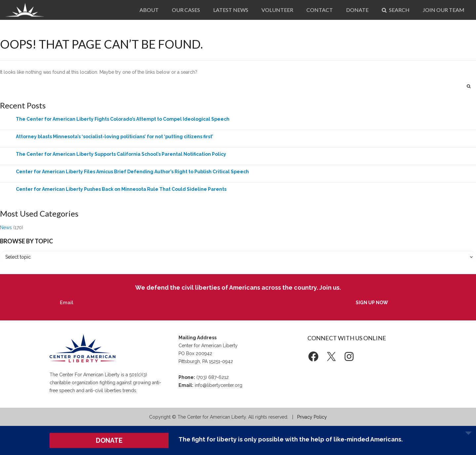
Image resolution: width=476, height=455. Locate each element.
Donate (357, 10)
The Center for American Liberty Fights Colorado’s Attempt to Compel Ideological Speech (123, 119)
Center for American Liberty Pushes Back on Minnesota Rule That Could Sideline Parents (121, 189)
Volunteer (277, 10)
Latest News (231, 10)
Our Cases (186, 10)
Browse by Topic (26, 241)
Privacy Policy (312, 417)
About (149, 10)
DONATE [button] (109, 440)
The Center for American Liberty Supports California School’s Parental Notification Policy (121, 154)
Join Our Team (444, 10)
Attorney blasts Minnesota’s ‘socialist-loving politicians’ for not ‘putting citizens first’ (115, 137)
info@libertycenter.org (218, 385)
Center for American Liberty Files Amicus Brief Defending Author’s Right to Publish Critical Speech (132, 172)
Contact (320, 10)
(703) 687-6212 (213, 377)
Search (396, 10)
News (6, 227)
